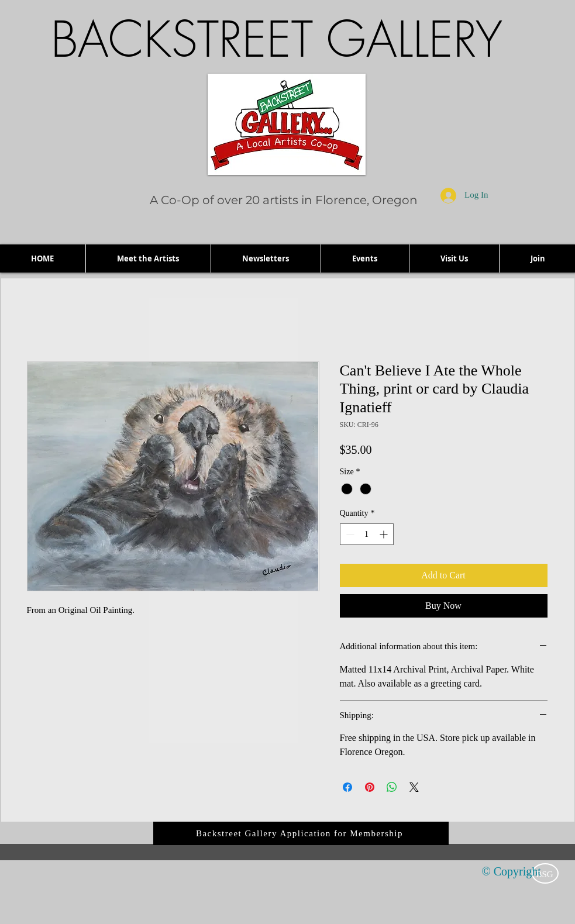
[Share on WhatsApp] (392, 787)
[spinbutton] (367, 534)
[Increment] (385, 534)
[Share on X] (414, 787)
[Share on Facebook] (347, 787)
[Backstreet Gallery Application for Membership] (301, 833)
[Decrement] (349, 534)
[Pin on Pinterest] (370, 787)
